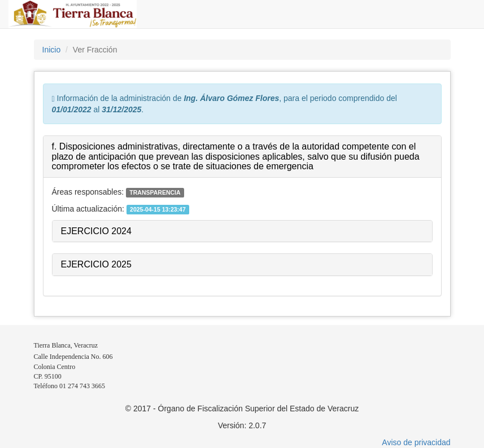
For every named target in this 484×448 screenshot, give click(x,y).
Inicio (52, 50)
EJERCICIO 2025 (96, 264)
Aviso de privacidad (416, 442)
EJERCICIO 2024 (96, 231)
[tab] (242, 157)
